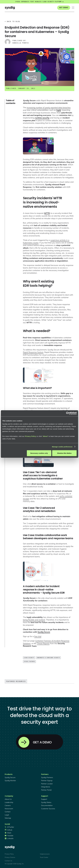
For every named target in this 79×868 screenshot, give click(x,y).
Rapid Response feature (33, 352)
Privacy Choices (10, 857)
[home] (10, 8)
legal (7, 815)
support (44, 799)
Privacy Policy (9, 854)
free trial (38, 636)
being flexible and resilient (34, 620)
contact (8, 812)
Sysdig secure (10, 777)
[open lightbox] (38, 146)
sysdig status (46, 802)
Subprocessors (45, 854)
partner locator (47, 784)
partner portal (46, 790)
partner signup (47, 780)
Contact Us (8, 861)
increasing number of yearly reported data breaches (49, 108)
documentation (47, 805)
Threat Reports (43, 643)
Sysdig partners (47, 777)
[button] (73, 8)
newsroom (9, 809)
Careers (8, 805)
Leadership (9, 802)
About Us (8, 799)
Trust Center (44, 857)
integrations (46, 787)
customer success (48, 809)
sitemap (8, 818)
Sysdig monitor (10, 780)
